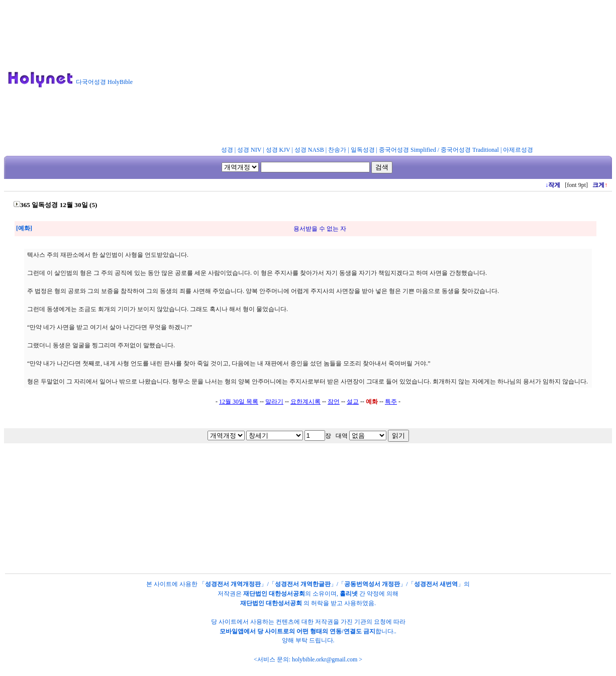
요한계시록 (305, 402)
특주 (391, 402)
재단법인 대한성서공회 (274, 594)
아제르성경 (518, 150)
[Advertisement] (379, 75)
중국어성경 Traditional (470, 150)
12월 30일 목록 (239, 402)
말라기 (274, 402)
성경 (227, 150)
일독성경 (363, 150)
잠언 (334, 402)
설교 (353, 402)
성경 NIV (249, 150)
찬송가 (337, 150)
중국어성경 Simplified (407, 150)
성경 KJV (278, 150)
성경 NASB (309, 150)
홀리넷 (349, 594)
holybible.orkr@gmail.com (325, 659)
